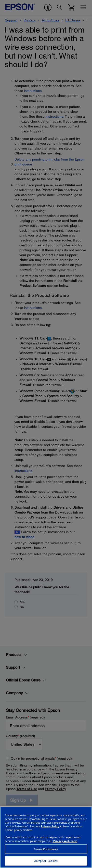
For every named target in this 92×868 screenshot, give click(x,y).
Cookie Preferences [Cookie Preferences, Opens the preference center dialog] (46, 849)
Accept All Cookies (46, 861)
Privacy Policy (50, 826)
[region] (46, 837)
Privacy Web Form (65, 841)
